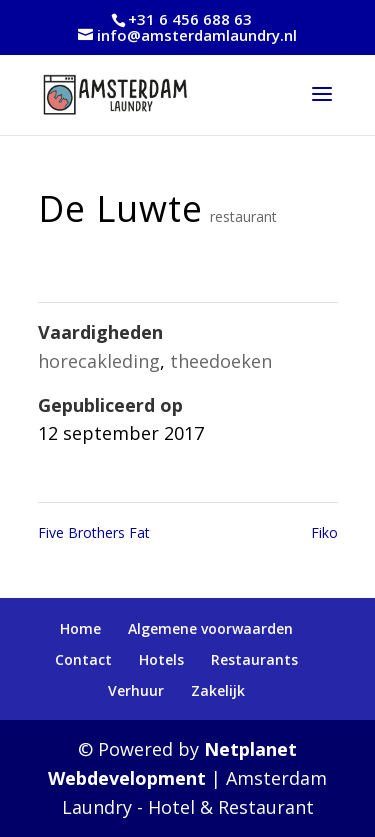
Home (80, 628)
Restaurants (254, 659)
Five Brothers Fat (94, 532)
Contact (83, 659)
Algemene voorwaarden (210, 628)
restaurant (243, 216)
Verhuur (136, 690)
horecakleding (99, 361)
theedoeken (221, 361)
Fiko (324, 532)
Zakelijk (218, 690)
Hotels (161, 659)
